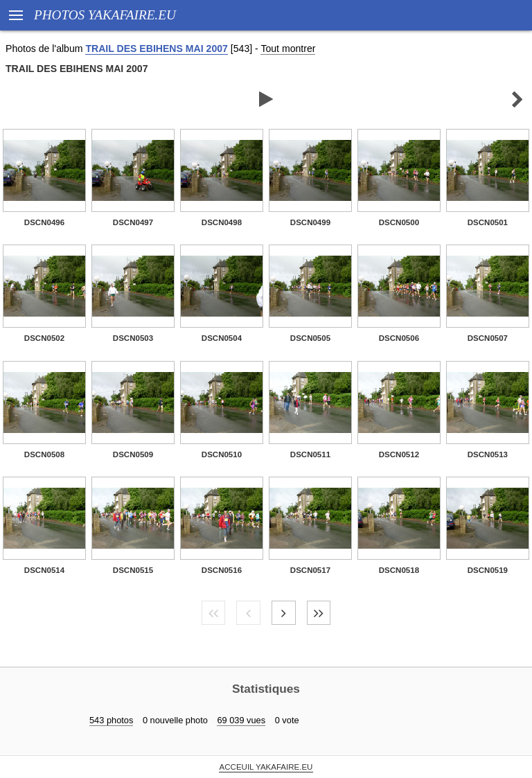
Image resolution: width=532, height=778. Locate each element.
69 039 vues (241, 720)
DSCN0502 (44, 338)
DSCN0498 (222, 222)
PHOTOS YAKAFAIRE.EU (105, 15)
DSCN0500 (399, 222)
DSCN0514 (44, 570)
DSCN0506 (399, 338)
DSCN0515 (133, 570)
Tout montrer (288, 48)
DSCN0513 (488, 454)
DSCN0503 (133, 338)
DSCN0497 (133, 222)
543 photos (111, 720)
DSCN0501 (488, 222)
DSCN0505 (310, 338)
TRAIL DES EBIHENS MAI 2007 (157, 48)
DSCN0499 (310, 222)
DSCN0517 (310, 570)
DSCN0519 (488, 570)
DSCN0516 (222, 570)
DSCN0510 (222, 454)
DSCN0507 (488, 338)
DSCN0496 (44, 222)
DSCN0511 (310, 454)
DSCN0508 (44, 454)
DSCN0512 (399, 454)
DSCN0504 (222, 338)
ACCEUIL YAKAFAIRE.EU (266, 767)
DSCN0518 (399, 570)
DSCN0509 (133, 454)
